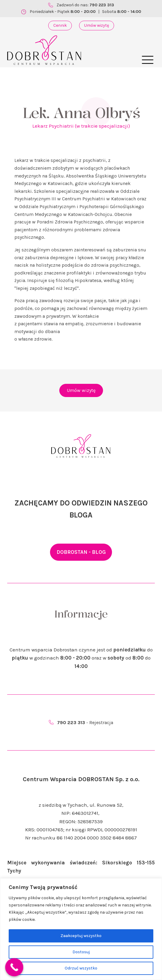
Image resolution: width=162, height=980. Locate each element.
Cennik (60, 25)
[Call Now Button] (14, 967)
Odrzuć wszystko (81, 968)
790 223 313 (102, 5)
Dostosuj (81, 952)
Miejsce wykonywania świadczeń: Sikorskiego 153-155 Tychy (81, 867)
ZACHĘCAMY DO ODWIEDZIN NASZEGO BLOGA (81, 509)
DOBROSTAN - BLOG (81, 552)
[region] (81, 929)
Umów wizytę (97, 25)
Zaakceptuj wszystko (81, 936)
